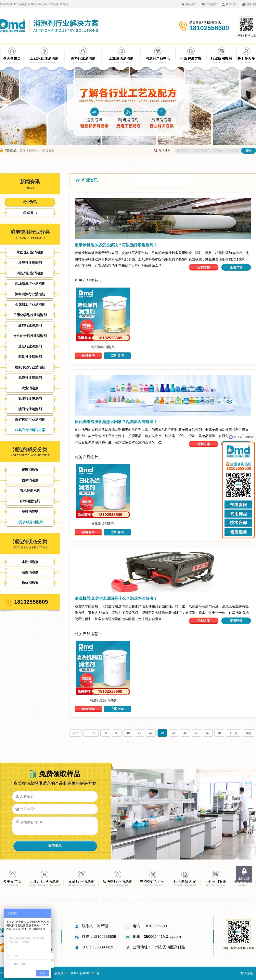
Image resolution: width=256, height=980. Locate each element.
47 (208, 733)
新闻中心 (34, 150)
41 (140, 733)
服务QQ (251, 4)
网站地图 (191, 4)
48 (219, 733)
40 (128, 733)
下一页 (233, 733)
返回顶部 (244, 878)
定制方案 (204, 267)
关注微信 (211, 4)
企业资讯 (30, 213)
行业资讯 (48, 150)
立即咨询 (117, 355)
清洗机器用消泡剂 (103, 700)
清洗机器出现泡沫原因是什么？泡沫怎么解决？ (116, 598)
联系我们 (231, 4)
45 (185, 733)
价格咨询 (88, 355)
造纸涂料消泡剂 (103, 347)
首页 (22, 150)
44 (174, 733)
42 (151, 733)
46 (196, 733)
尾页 (249, 733)
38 (105, 733)
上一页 (91, 733)
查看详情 (236, 267)
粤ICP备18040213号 (85, 973)
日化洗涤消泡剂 (103, 524)
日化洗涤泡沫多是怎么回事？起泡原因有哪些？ (116, 422)
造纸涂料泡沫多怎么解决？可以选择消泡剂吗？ (116, 245)
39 (117, 733)
